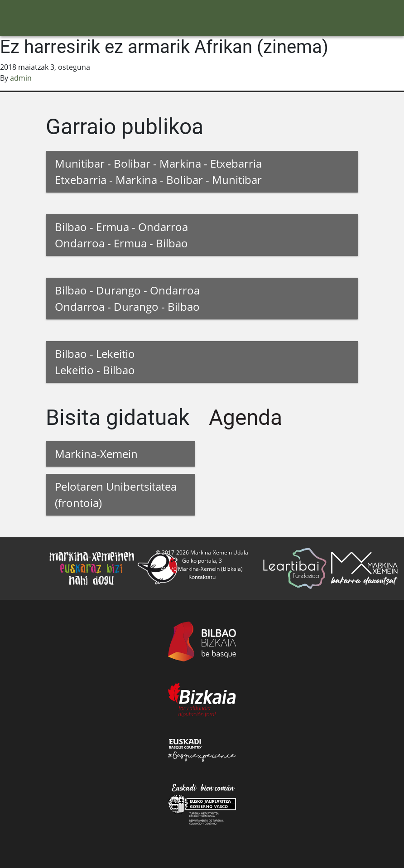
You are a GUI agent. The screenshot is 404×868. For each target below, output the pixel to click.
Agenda (245, 417)
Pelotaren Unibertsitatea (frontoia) (116, 494)
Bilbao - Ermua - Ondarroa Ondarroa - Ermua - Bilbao (121, 235)
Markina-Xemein (96, 454)
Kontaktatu (202, 577)
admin (21, 78)
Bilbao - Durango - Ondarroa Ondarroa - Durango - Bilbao (127, 298)
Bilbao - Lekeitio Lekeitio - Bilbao (95, 362)
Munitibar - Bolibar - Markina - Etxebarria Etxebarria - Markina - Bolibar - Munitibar (158, 171)
